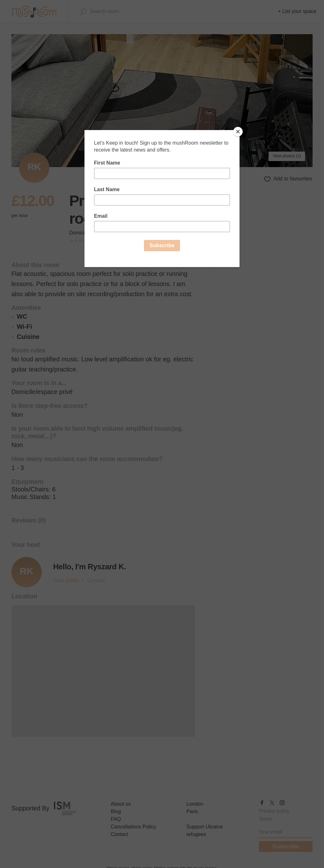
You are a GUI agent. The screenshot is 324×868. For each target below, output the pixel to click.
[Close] (238, 132)
